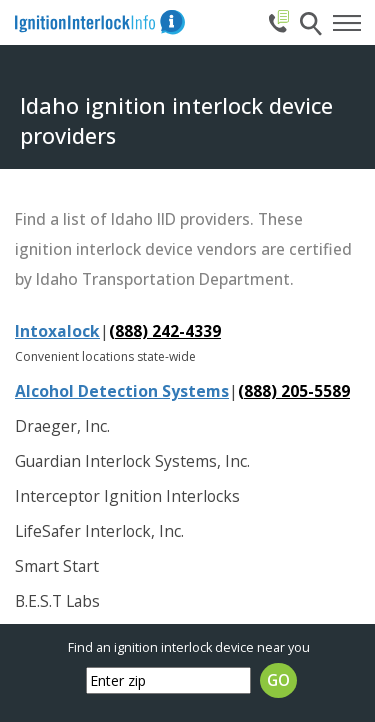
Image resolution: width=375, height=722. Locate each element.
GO (278, 680)
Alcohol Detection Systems (122, 391)
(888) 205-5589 (294, 391)
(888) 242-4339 (165, 331)
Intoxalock (57, 331)
